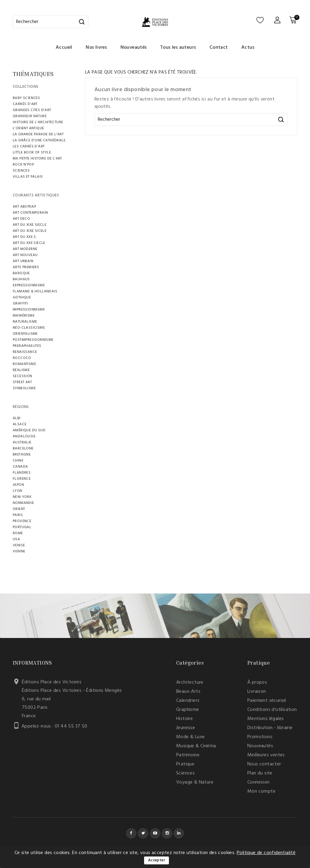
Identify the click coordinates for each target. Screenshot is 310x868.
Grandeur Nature (30, 116)
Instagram (167, 833)
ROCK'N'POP (23, 165)
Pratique (185, 764)
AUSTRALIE (22, 442)
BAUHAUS (21, 279)
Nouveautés (134, 48)
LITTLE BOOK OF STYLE (32, 153)
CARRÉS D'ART (25, 104)
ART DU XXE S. (25, 237)
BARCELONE (23, 449)
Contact (219, 48)
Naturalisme (25, 322)
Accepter (157, 860)
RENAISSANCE (25, 352)
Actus (248, 48)
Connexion (259, 782)
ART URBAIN (23, 261)
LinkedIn (179, 833)
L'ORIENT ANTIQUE (28, 128)
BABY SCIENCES (26, 98)
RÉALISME (21, 370)
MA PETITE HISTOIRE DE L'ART (37, 159)
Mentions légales (265, 719)
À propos (257, 682)
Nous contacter (264, 764)
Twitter (143, 833)
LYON (18, 491)
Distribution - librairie (270, 728)
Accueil (64, 48)
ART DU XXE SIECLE (29, 243)
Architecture (190, 682)
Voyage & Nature (195, 782)
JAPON (18, 485)
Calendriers (188, 701)
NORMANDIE (23, 503)
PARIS (18, 515)
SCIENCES (21, 171)
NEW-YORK (22, 497)
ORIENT (19, 509)
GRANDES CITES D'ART (32, 110)
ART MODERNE (25, 249)
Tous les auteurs (178, 48)
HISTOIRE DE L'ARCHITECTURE (38, 122)
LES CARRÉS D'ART (29, 146)
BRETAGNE (22, 455)
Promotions (260, 737)
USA (16, 539)
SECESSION (23, 376)
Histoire (185, 719)
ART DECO (21, 219)
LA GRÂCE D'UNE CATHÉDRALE (39, 140)
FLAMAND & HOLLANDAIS (35, 291)
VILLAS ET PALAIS (28, 177)
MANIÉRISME (24, 316)
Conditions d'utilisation (272, 710)
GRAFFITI (20, 304)
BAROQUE (21, 273)
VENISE (19, 545)
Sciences (185, 773)
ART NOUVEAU (25, 255)
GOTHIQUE (22, 298)
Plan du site (260, 773)
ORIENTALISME (25, 334)
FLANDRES (22, 473)
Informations (32, 663)
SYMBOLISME (24, 388)
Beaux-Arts (188, 692)
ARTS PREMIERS (26, 267)
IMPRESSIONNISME (29, 310)
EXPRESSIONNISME (29, 285)
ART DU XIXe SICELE (30, 231)
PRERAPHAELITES (27, 346)
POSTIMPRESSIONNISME (33, 340)
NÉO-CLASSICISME (29, 328)
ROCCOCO (22, 358)
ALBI (17, 418)
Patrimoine (188, 755)
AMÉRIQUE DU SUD (29, 430)
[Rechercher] (51, 22)
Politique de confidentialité (266, 853)
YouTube (155, 833)
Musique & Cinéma (196, 746)
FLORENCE (22, 479)
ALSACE (20, 424)
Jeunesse (186, 728)
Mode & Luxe (190, 737)
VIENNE (19, 551)
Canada (20, 467)
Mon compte (261, 791)
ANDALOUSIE (24, 436)
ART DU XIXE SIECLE (30, 225)
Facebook (131, 833)
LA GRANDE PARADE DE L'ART (38, 134)
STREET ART (22, 382)
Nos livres (96, 48)
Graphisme (188, 710)
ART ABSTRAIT (25, 207)
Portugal (22, 527)
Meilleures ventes (266, 755)
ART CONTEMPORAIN (30, 213)
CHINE (18, 461)
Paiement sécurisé (267, 701)
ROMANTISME (24, 364)
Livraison (257, 692)
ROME (18, 533)
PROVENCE (22, 521)
